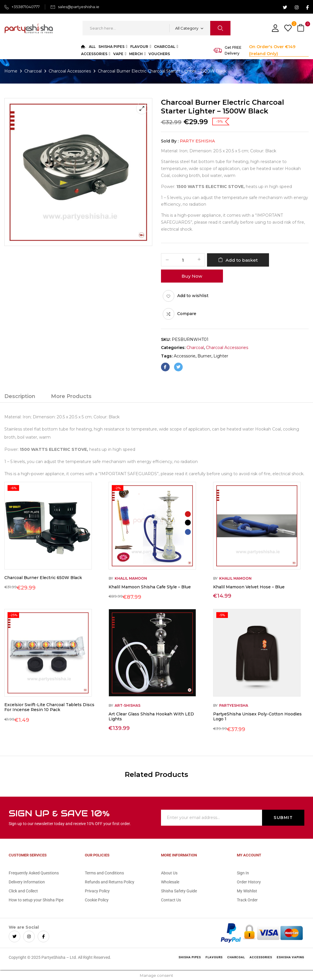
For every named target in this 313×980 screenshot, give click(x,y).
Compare (187, 314)
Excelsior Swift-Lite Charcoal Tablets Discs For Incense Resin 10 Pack (49, 707)
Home (11, 71)
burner (204, 356)
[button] (301, 28)
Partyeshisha (234, 705)
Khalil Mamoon (131, 578)
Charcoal (33, 71)
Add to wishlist (193, 296)
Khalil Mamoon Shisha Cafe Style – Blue (150, 587)
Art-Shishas (128, 705)
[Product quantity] (183, 260)
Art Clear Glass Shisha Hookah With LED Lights (151, 716)
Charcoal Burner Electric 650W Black (43, 578)
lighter (221, 356)
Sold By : (170, 141)
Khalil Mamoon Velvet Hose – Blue (249, 587)
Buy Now (192, 276)
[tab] (20, 397)
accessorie (185, 356)
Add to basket (242, 260)
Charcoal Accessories (70, 71)
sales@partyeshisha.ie (79, 7)
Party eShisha (197, 141)
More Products (71, 396)
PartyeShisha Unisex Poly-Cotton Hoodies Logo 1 (257, 716)
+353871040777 (26, 7)
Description (20, 396)
